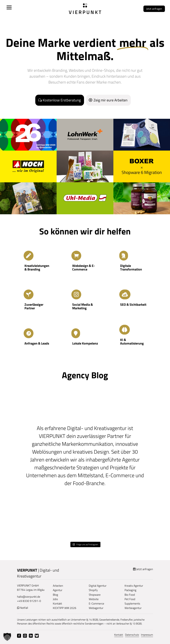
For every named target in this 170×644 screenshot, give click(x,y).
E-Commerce (96, 604)
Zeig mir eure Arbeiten (111, 100)
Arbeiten (58, 586)
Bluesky (37, 636)
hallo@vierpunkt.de (29, 597)
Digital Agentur (98, 586)
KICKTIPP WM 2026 (65, 608)
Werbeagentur (133, 608)
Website (94, 599)
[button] (7, 637)
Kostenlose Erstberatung (62, 100)
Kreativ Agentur (134, 586)
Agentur (58, 590)
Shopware (95, 595)
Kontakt (57, 604)
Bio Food (130, 595)
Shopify (93, 590)
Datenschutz (132, 635)
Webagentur (96, 608)
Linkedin (31, 636)
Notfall (24, 608)
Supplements (132, 604)
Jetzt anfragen (154, 9)
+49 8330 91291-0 (29, 601)
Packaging (130, 590)
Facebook (19, 636)
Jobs (55, 599)
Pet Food (130, 599)
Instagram (25, 636)
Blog (55, 595)
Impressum (147, 635)
